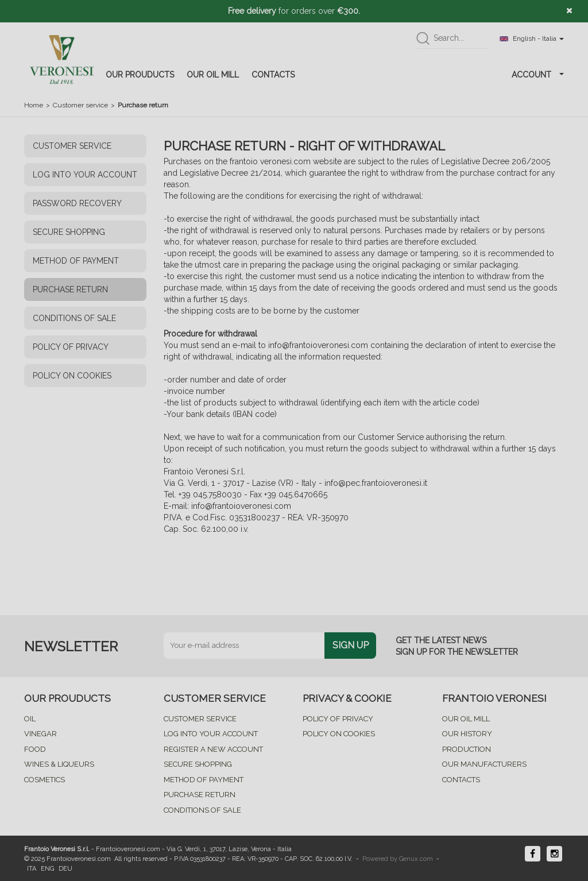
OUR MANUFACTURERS (484, 764)
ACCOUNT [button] (538, 75)
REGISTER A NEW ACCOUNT (213, 749)
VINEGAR (40, 734)
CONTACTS (273, 75)
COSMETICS (45, 780)
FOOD (35, 749)
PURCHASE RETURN (70, 289)
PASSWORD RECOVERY (77, 203)
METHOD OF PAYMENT (76, 261)
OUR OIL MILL (213, 75)
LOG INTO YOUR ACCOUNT (85, 175)
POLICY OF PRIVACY (71, 347)
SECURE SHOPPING (69, 232)
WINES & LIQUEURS (59, 764)
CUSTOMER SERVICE (72, 146)
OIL (30, 719)
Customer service (80, 105)
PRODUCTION (467, 749)
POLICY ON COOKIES (72, 376)
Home (34, 105)
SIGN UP (351, 645)
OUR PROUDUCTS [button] (140, 75)
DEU (65, 869)
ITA (32, 869)
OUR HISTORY (467, 734)
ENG (47, 869)
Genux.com (416, 859)
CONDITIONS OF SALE (74, 318)
